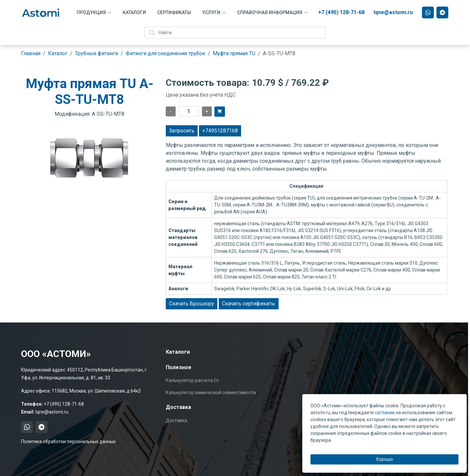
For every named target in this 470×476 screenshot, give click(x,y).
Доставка (176, 420)
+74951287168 (220, 131)
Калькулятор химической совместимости (211, 393)
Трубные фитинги (97, 53)
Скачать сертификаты (249, 304)
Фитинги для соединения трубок (165, 53)
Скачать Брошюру (192, 304)
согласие (385, 413)
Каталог (58, 53)
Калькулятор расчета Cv (192, 380)
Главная (31, 53)
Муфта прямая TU (234, 53)
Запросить (182, 131)
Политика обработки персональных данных (68, 441)
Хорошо (384, 459)
